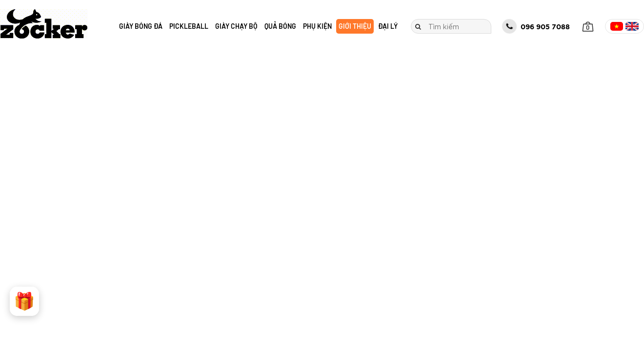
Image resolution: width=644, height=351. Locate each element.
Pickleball (189, 26)
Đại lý (388, 26)
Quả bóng (280, 26)
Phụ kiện (317, 26)
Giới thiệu (355, 26)
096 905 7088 (536, 26)
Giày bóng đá (141, 26)
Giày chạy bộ (236, 26)
